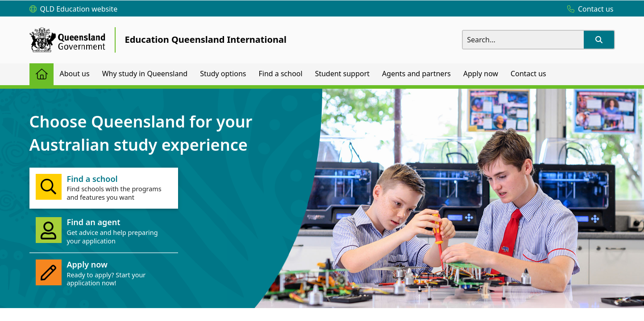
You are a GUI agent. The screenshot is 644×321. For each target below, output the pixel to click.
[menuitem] (42, 74)
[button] (599, 40)
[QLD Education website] (74, 9)
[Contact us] (588, 9)
